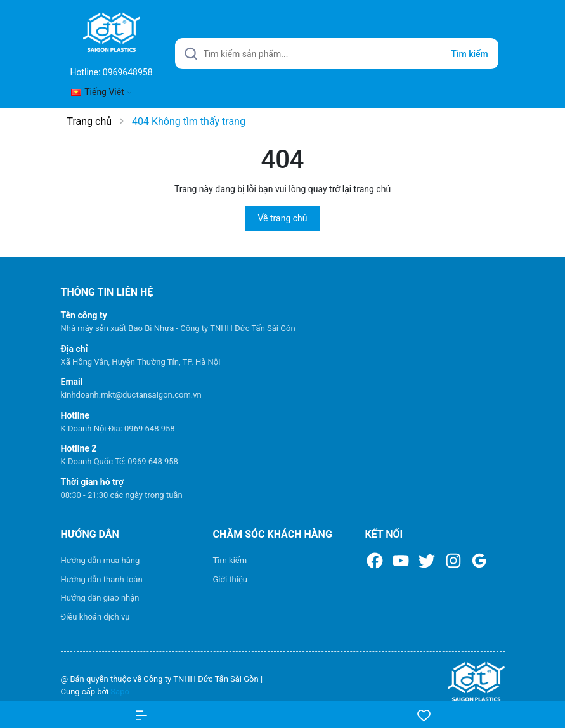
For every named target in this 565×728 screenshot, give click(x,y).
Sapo (120, 692)
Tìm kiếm (230, 560)
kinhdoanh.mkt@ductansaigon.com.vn (131, 395)
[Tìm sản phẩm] (337, 54)
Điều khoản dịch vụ (95, 617)
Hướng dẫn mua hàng (101, 560)
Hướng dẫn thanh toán (102, 579)
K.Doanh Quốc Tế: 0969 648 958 (120, 461)
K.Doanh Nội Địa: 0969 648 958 (118, 428)
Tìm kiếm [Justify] (469, 54)
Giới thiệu (230, 579)
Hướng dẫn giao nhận (100, 598)
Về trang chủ (283, 218)
